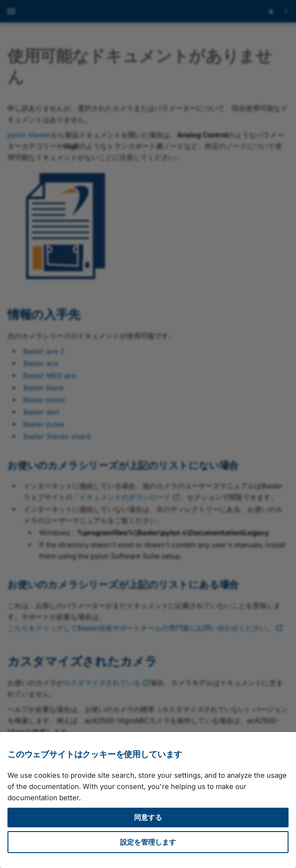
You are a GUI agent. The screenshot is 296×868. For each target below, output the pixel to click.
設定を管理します (148, 842)
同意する (148, 817)
